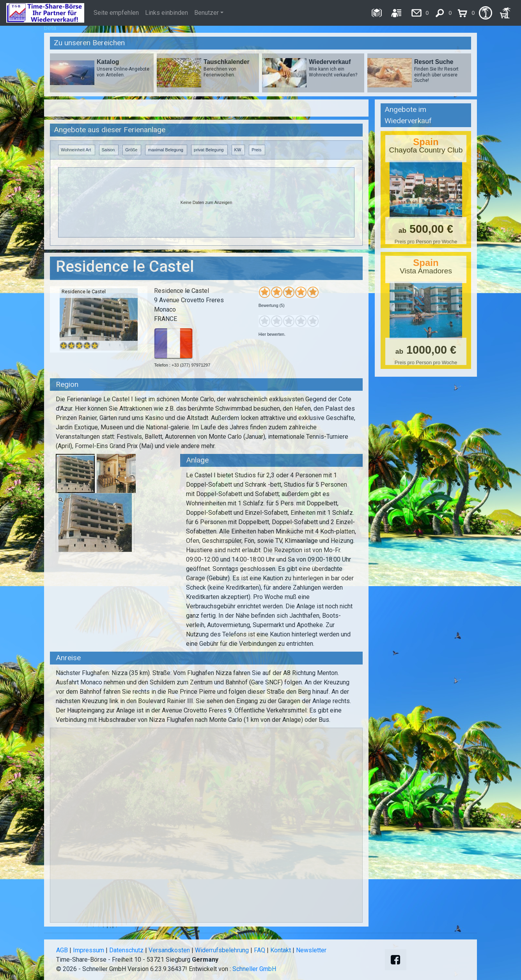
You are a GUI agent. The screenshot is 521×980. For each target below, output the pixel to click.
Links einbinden (167, 13)
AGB (62, 950)
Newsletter (311, 950)
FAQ (260, 950)
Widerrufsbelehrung (222, 950)
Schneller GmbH (254, 969)
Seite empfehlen (116, 13)
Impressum (89, 950)
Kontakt (281, 950)
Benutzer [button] (206, 13)
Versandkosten (169, 950)
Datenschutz (126, 950)
